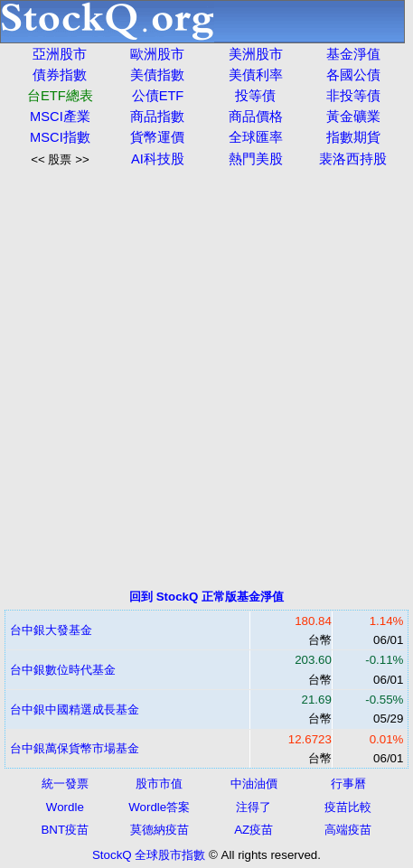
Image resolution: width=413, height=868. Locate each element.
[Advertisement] (206, 378)
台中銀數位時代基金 (63, 670)
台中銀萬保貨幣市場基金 (75, 748)
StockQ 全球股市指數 (149, 855)
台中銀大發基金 (51, 630)
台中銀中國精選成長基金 (75, 709)
